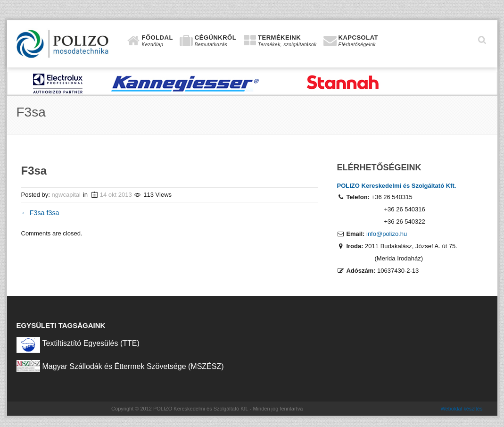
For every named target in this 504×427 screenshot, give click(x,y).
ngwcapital (66, 195)
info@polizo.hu (387, 234)
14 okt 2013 (116, 195)
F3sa (34, 213)
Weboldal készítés (461, 409)
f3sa (53, 213)
